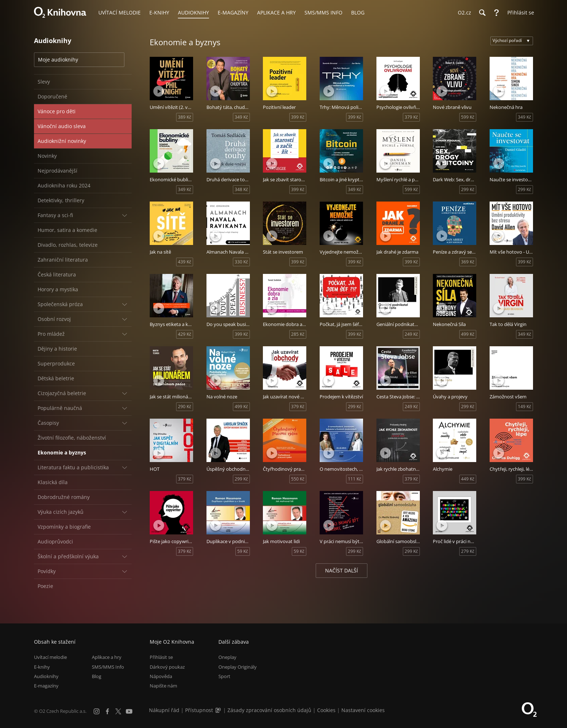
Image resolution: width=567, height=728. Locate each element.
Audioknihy (46, 676)
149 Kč (525, 407)
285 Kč (298, 334)
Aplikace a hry (107, 657)
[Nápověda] (496, 13)
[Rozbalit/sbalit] (124, 215)
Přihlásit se (161, 657)
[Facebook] (107, 711)
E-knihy (42, 667)
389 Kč (185, 117)
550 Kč (298, 479)
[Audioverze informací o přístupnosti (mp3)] (219, 710)
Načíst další (342, 570)
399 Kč (298, 117)
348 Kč (241, 189)
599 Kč (468, 117)
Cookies (326, 710)
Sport (224, 676)
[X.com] (118, 711)
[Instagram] (97, 711)
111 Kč (355, 479)
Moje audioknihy (58, 60)
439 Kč (185, 262)
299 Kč (468, 189)
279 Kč (468, 551)
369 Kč (468, 262)
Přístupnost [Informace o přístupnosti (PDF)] (199, 710)
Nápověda (161, 676)
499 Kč (468, 334)
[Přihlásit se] (519, 13)
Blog (97, 676)
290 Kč (185, 407)
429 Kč (185, 334)
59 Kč (243, 551)
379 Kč (411, 117)
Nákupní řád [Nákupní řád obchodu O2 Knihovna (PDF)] (164, 710)
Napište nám (163, 686)
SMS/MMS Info (108, 667)
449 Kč (468, 479)
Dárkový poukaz (167, 667)
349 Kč (241, 117)
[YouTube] (129, 711)
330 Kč (241, 262)
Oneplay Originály (238, 667)
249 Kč (411, 334)
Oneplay (227, 657)
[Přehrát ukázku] (159, 91)
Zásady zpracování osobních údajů (269, 710)
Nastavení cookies (363, 710)
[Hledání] (482, 13)
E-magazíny (46, 686)
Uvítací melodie (50, 657)
